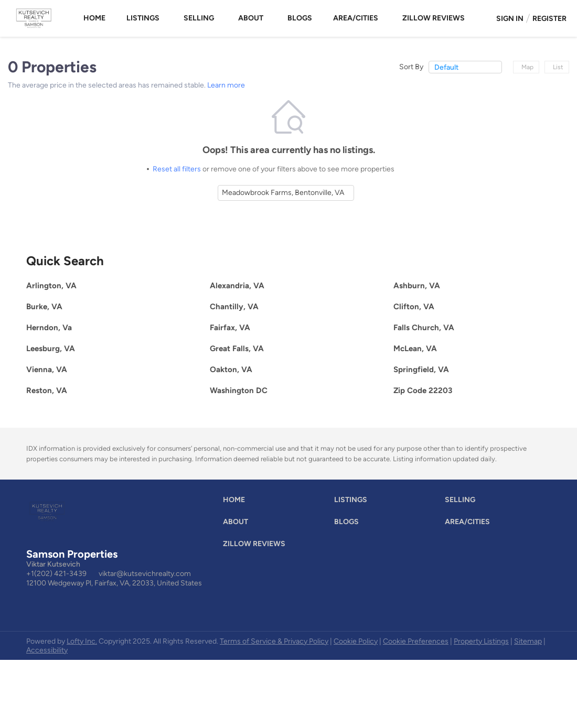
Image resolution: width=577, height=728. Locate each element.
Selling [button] (199, 18)
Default (446, 67)
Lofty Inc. (82, 641)
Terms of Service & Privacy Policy (274, 641)
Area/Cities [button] (356, 18)
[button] (237, 502)
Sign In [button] (510, 19)
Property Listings (481, 641)
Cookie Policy (356, 641)
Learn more (226, 85)
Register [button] (549, 19)
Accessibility (47, 650)
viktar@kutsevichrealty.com (145, 574)
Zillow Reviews (434, 18)
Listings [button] (143, 18)
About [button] (251, 18)
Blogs (300, 18)
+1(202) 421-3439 (56, 574)
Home (94, 18)
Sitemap (528, 641)
